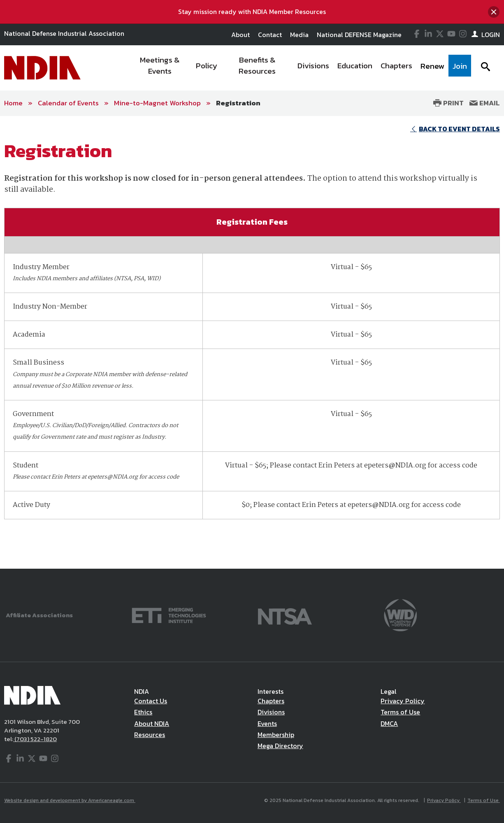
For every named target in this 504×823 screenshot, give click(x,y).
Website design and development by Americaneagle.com (70, 800)
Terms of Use (400, 712)
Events (267, 723)
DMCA (389, 723)
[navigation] (300, 68)
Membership (276, 735)
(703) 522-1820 (35, 739)
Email (485, 103)
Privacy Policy (403, 701)
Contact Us (151, 701)
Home (13, 103)
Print (448, 103)
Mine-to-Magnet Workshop (157, 103)
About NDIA (152, 723)
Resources (150, 735)
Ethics (143, 712)
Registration (238, 103)
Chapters (271, 701)
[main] (252, 343)
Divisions (271, 712)
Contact (270, 35)
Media (299, 35)
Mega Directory (280, 746)
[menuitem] (160, 68)
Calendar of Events (68, 103)
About (240, 35)
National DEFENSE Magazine (359, 35)
